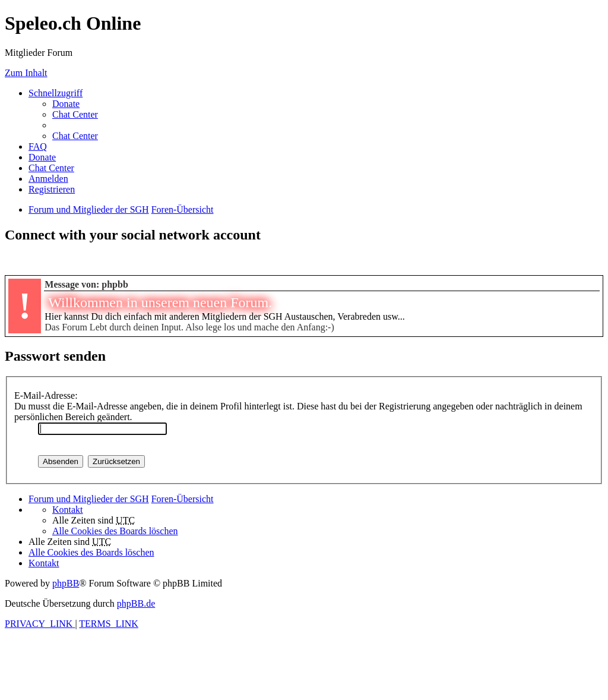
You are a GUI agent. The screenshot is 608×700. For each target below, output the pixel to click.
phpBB (66, 583)
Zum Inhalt (26, 73)
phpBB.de (136, 603)
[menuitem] (66, 104)
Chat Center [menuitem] (75, 114)
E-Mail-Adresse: (46, 395)
